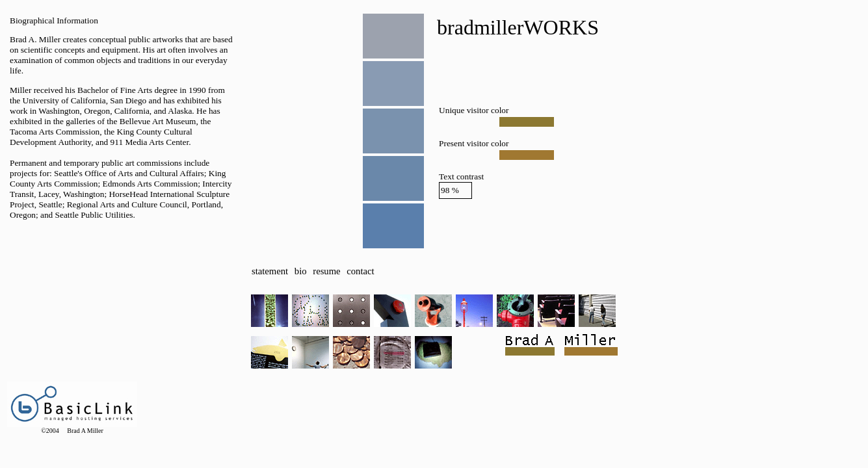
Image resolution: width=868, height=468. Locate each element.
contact (360, 271)
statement (270, 271)
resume (326, 271)
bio (301, 271)
